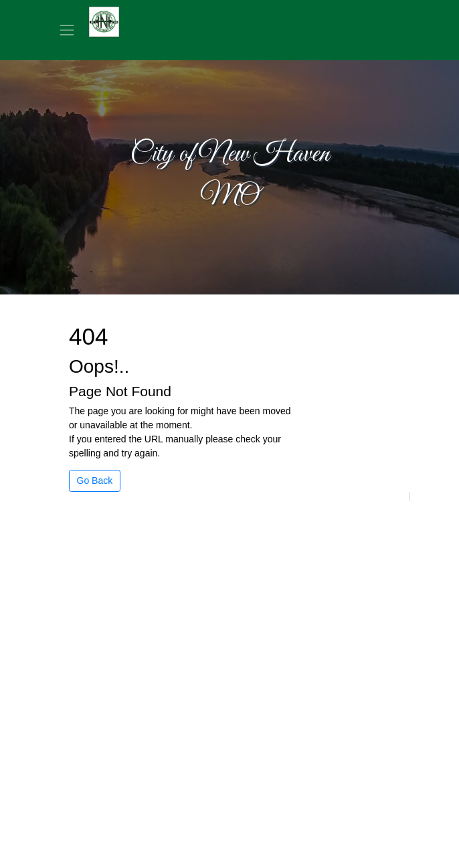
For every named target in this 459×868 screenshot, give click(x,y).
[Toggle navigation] (67, 30)
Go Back (95, 481)
